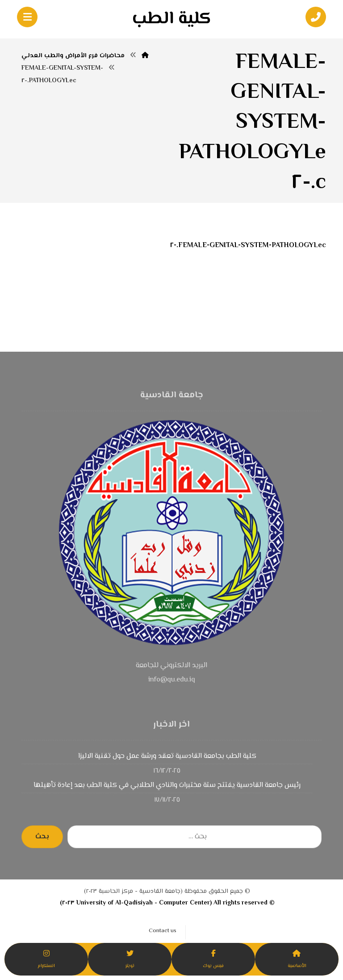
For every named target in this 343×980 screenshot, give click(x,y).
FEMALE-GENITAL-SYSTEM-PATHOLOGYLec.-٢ (248, 246)
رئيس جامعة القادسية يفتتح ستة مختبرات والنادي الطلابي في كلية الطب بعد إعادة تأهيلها (167, 785)
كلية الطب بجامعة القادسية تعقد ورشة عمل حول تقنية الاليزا (167, 756)
